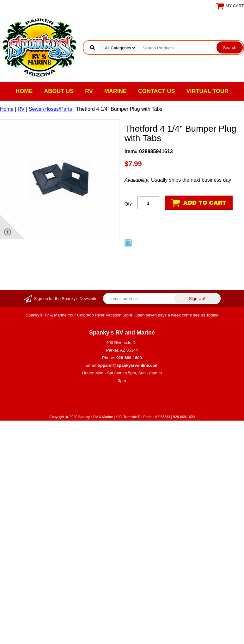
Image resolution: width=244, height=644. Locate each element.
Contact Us (157, 91)
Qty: (129, 204)
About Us (59, 91)
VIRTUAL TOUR (207, 91)
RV (89, 91)
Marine (116, 91)
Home (24, 91)
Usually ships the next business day (178, 180)
